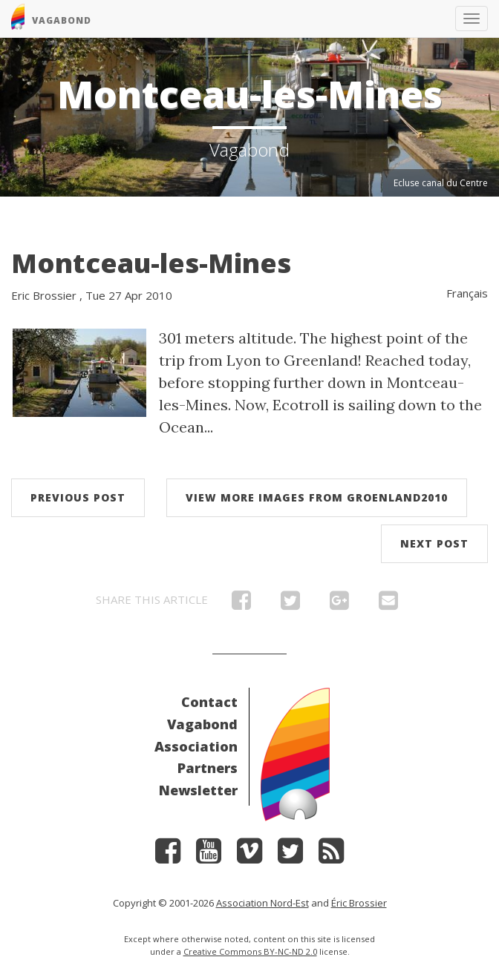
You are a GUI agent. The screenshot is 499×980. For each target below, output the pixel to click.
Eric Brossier (44, 295)
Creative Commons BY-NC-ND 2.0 (250, 951)
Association (196, 746)
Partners (208, 768)
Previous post (78, 497)
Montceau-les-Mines (151, 263)
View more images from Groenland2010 (317, 497)
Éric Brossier (359, 903)
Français (467, 293)
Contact (209, 702)
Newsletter (198, 790)
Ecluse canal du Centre (441, 183)
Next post (434, 543)
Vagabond (202, 724)
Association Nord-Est (262, 903)
